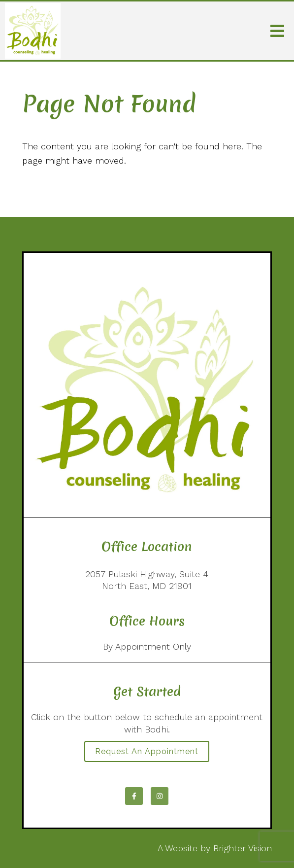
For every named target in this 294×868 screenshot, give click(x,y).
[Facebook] (134, 796)
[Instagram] (160, 796)
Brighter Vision (243, 848)
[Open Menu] (277, 31)
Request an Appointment (147, 751)
